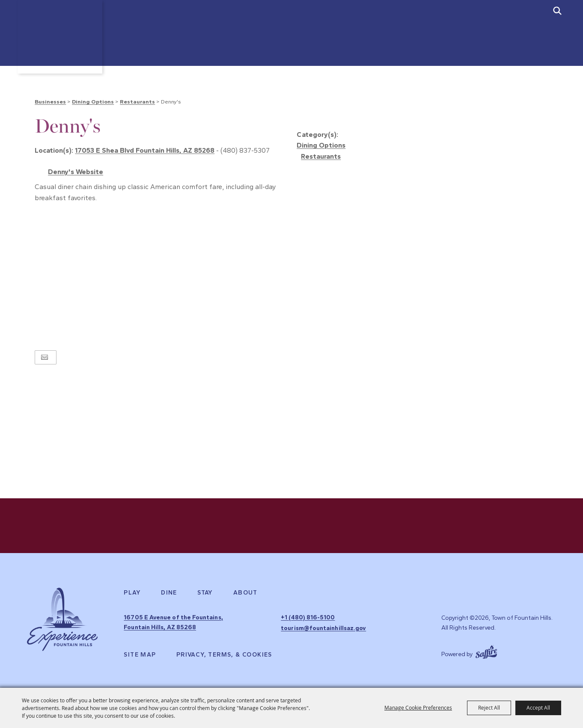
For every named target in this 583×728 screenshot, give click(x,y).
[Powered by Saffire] (486, 651)
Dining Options (93, 102)
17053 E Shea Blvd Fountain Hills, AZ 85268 (145, 150)
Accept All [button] (538, 707)
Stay (205, 595)
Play (132, 595)
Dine (169, 595)
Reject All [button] (489, 707)
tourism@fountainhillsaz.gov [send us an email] (323, 629)
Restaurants (137, 102)
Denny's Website (76, 172)
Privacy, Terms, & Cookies (224, 654)
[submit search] (557, 11)
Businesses (50, 102)
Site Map (140, 654)
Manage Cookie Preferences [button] (418, 707)
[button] (422, 119)
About (245, 595)
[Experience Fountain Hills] (62, 622)
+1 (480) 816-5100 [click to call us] (306, 619)
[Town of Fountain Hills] (62, 41)
